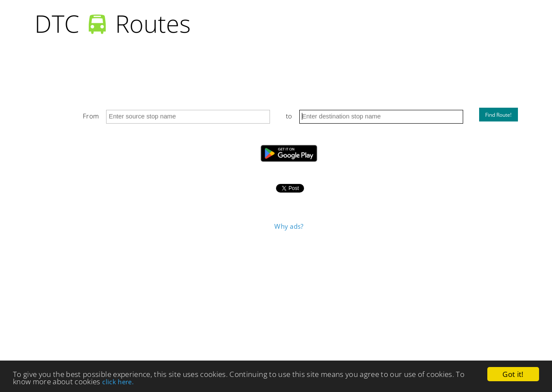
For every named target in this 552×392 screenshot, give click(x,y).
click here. (118, 382)
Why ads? (289, 226)
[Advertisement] (289, 297)
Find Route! (498, 115)
